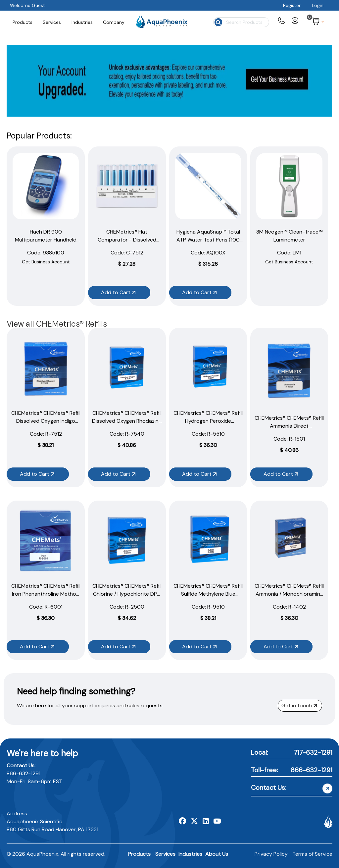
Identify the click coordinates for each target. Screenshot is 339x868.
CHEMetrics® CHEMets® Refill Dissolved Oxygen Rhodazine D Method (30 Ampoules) (127, 421)
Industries (190, 854)
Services (165, 854)
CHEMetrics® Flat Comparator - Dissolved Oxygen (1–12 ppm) (127, 240)
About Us (217, 854)
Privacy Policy (271, 854)
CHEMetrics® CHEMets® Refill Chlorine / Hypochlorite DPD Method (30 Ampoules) (127, 594)
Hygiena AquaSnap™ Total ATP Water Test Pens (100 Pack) (208, 240)
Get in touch (299, 705)
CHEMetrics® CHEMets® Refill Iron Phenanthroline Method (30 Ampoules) (46, 594)
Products (139, 854)
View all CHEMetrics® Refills (57, 324)
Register (292, 5)
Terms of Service (312, 854)
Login (318, 5)
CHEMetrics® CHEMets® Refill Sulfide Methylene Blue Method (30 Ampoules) (208, 594)
